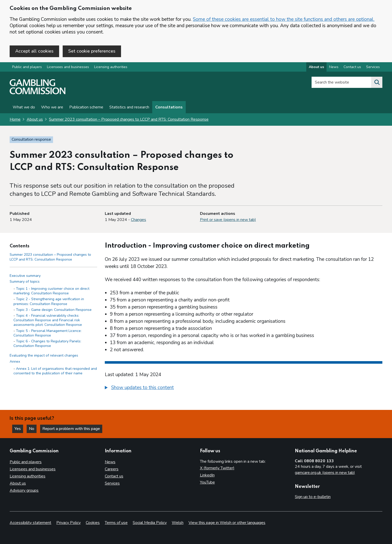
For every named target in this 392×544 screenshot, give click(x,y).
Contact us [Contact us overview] (352, 67)
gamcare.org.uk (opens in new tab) (325, 473)
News (110, 462)
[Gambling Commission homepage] (38, 93)
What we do (24, 107)
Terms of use (116, 523)
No (33, 429)
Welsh (178, 523)
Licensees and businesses (68, 67)
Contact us (114, 476)
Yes (19, 429)
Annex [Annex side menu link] (15, 362)
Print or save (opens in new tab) (228, 220)
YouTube (207, 482)
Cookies (93, 523)
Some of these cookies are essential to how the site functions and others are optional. (284, 19)
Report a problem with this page (71, 429)
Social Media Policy (150, 523)
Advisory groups (24, 490)
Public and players (27, 67)
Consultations (169, 107)
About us (35, 119)
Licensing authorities (111, 67)
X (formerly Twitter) (217, 468)
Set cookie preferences (92, 51)
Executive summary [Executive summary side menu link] (25, 276)
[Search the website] (377, 82)
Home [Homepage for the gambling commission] (15, 119)
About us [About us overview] (316, 67)
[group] (244, 388)
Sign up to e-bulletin (313, 497)
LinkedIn (207, 475)
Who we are (52, 107)
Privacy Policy (69, 523)
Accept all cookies (34, 51)
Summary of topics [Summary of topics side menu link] (25, 282)
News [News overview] (334, 67)
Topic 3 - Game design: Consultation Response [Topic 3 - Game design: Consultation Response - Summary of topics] (54, 310)
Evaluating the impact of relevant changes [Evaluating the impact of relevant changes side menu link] (44, 355)
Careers (112, 469)
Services (112, 483)
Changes (139, 220)
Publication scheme (86, 107)
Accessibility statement (30, 523)
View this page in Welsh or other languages (227, 523)
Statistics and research (129, 107)
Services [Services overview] (373, 67)
